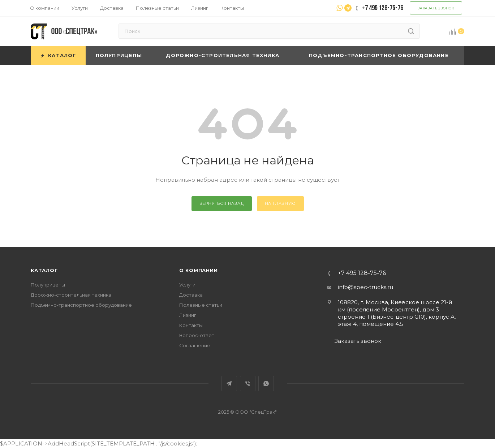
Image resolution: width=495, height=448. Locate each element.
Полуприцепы (48, 285)
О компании (199, 270)
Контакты (191, 325)
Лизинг (188, 315)
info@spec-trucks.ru (365, 287)
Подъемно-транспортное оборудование (81, 305)
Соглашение (195, 345)
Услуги (187, 285)
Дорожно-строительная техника (71, 295)
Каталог (44, 270)
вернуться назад (222, 203)
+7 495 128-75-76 (362, 273)
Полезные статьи (201, 305)
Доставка (191, 295)
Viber (248, 384)
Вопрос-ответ (197, 335)
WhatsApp (266, 384)
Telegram (229, 384)
